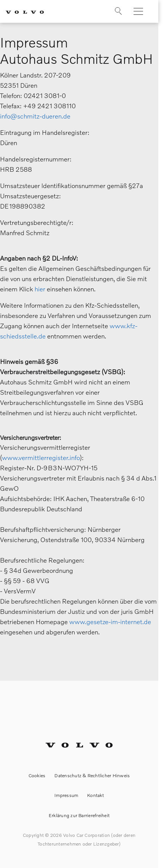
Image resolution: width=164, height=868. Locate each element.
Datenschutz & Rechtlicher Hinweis (92, 776)
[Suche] (113, 13)
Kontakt (96, 795)
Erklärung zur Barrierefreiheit (79, 815)
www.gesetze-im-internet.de (110, 622)
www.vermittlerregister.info (41, 458)
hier (40, 289)
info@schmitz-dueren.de (35, 116)
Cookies (37, 776)
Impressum (66, 795)
